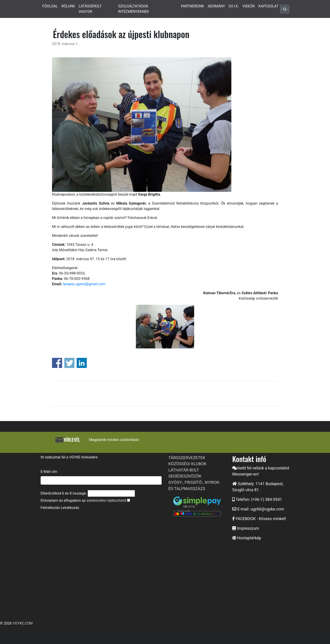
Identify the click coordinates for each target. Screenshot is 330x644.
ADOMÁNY (216, 6)
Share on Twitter (69, 363)
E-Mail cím (49, 472)
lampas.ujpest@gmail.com (84, 284)
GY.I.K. (234, 6)
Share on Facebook (57, 363)
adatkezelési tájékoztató (106, 500)
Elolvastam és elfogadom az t (83, 500)
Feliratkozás (50, 508)
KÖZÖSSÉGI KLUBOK (187, 464)
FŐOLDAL (50, 6)
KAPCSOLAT (268, 6)
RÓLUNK (68, 6)
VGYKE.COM (23, 623)
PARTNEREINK (193, 6)
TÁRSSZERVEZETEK (187, 458)
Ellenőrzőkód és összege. (64, 493)
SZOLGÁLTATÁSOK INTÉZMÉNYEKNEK (134, 9)
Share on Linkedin (82, 363)
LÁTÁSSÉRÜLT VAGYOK (90, 9)
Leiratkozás (70, 508)
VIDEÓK (249, 6)
